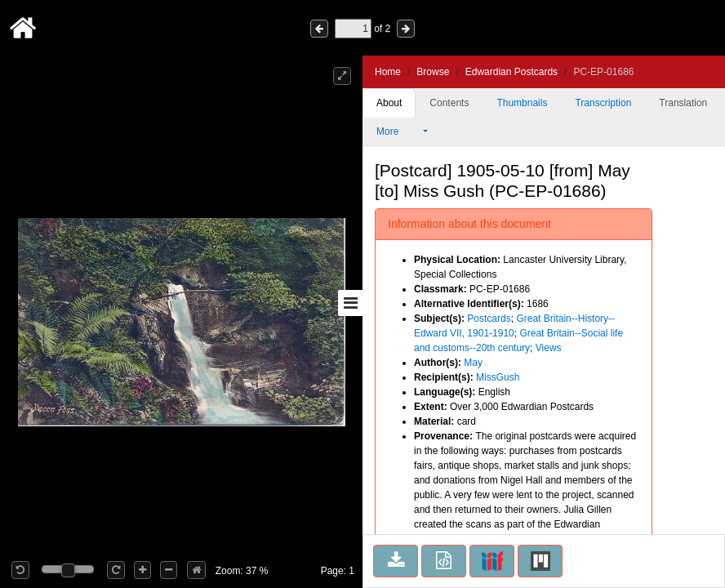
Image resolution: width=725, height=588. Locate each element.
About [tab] (389, 103)
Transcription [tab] (603, 103)
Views (549, 348)
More (398, 131)
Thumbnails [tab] (522, 103)
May (473, 363)
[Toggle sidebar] (350, 303)
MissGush (498, 377)
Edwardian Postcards (512, 72)
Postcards (489, 318)
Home (388, 72)
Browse (433, 72)
